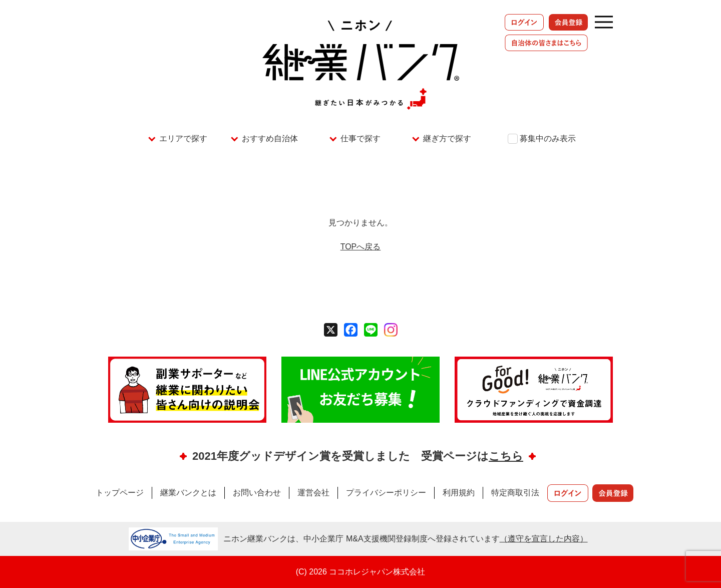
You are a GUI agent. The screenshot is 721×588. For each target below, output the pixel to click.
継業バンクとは (188, 493)
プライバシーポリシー (386, 493)
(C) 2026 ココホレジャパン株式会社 (361, 572)
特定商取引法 (515, 493)
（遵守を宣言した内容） (544, 539)
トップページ (120, 493)
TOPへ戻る (361, 247)
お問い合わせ (257, 493)
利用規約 (459, 493)
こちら (506, 456)
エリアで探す (183, 138)
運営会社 (313, 493)
